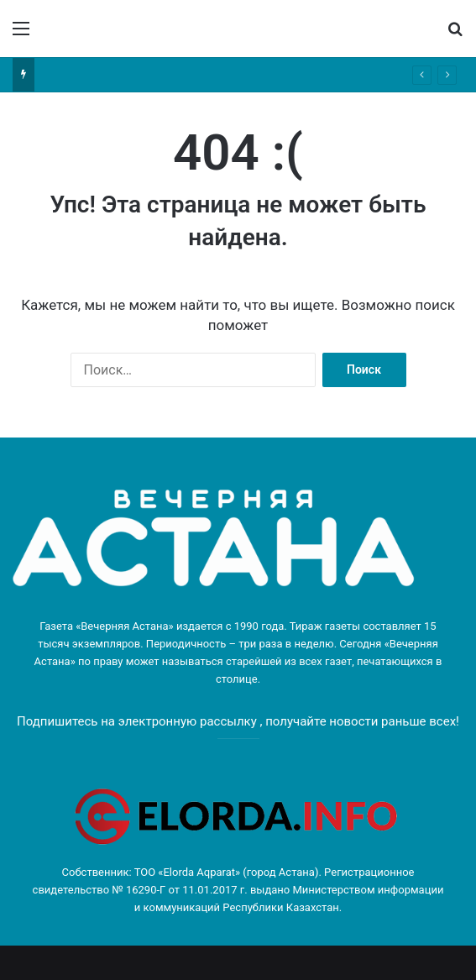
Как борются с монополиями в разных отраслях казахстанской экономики (222, 74)
